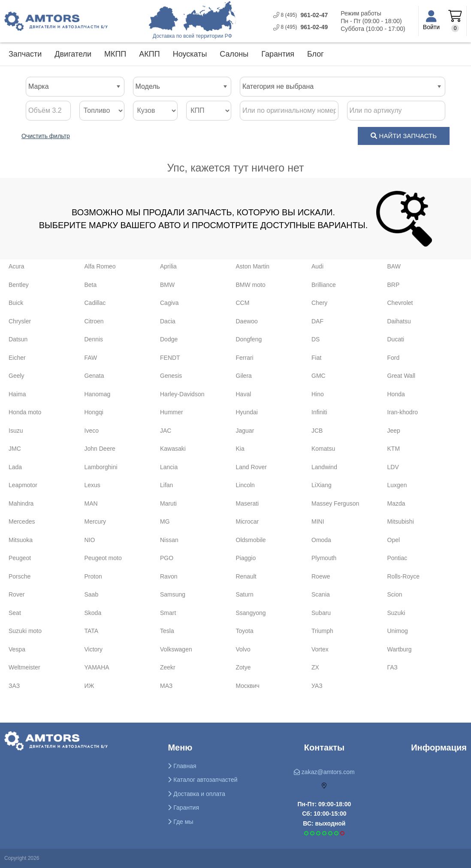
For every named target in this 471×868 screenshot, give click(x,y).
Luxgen (397, 485)
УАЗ (317, 686)
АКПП (149, 54)
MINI (318, 521)
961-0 (301, 15)
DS (316, 339)
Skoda (93, 613)
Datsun (18, 339)
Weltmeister (24, 667)
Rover (17, 594)
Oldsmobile (251, 540)
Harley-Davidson (182, 394)
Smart (168, 613)
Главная (182, 766)
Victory (94, 649)
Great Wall (402, 376)
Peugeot (20, 558)
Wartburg (400, 649)
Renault (246, 576)
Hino (318, 394)
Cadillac (95, 303)
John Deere (100, 449)
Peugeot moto (103, 558)
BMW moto (251, 285)
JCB (317, 431)
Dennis (94, 339)
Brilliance (324, 285)
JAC (166, 431)
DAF (317, 321)
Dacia (168, 321)
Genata (94, 376)
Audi (317, 266)
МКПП (115, 54)
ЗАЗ (14, 686)
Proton (93, 576)
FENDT (170, 358)
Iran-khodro (403, 412)
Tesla (167, 631)
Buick (16, 303)
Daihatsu (399, 321)
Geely (17, 376)
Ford (394, 358)
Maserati (248, 503)
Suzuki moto (25, 631)
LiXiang (322, 485)
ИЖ (89, 686)
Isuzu (16, 431)
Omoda (321, 540)
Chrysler (20, 321)
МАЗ (166, 686)
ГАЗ (392, 667)
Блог (316, 54)
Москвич (248, 686)
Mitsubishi (401, 521)
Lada (15, 467)
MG (165, 521)
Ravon (169, 576)
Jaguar (245, 431)
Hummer (172, 412)
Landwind (324, 467)
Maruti (168, 503)
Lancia (169, 467)
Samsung (173, 594)
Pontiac (397, 558)
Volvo (243, 649)
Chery (319, 303)
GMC (319, 376)
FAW (91, 358)
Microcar (248, 521)
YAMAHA (97, 667)
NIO (90, 540)
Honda (396, 394)
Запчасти (25, 54)
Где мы (180, 822)
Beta (91, 285)
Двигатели (73, 54)
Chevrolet (400, 303)
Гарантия (278, 54)
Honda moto (25, 412)
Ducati (396, 339)
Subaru (321, 613)
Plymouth (324, 558)
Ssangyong (251, 613)
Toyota (245, 631)
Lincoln (245, 485)
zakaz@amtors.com (324, 772)
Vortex (320, 649)
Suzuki (396, 613)
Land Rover (251, 467)
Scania (321, 594)
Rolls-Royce (403, 576)
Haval (244, 394)
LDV (393, 467)
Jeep (394, 431)
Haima (17, 394)
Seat (15, 613)
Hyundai (247, 412)
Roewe (321, 576)
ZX (315, 667)
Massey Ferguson (335, 503)
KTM (394, 449)
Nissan (169, 540)
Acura (17, 266)
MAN (91, 503)
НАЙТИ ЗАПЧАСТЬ (404, 136)
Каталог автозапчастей (202, 780)
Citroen (94, 321)
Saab (92, 594)
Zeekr (168, 667)
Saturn (245, 594)
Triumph (322, 631)
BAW (394, 266)
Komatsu (323, 449)
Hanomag (98, 394)
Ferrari (245, 358)
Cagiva (169, 303)
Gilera (244, 376)
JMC (15, 449)
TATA (92, 631)
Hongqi (94, 412)
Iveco (92, 431)
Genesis (171, 376)
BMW (167, 285)
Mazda (396, 503)
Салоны (234, 54)
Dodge (169, 339)
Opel (394, 540)
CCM (243, 303)
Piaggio (246, 558)
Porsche (20, 576)
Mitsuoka (21, 540)
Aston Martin (253, 266)
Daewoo (247, 321)
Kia (240, 449)
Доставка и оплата (196, 794)
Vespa (17, 649)
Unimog (398, 631)
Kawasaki (173, 449)
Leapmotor (23, 485)
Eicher (17, 358)
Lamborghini (101, 467)
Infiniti (319, 412)
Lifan (166, 485)
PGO (167, 558)
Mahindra (21, 503)
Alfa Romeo (100, 266)
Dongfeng (249, 339)
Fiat (316, 358)
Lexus (92, 485)
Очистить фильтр (46, 136)
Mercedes (22, 521)
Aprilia (168, 266)
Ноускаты (190, 54)
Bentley (19, 285)
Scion (395, 594)
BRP (394, 285)
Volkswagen (176, 649)
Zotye (243, 667)
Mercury (95, 521)
